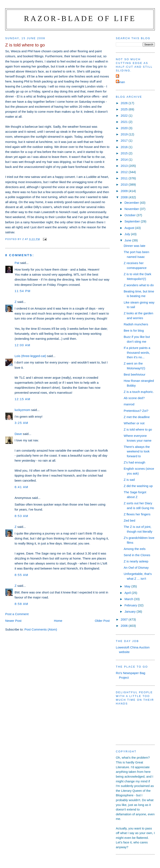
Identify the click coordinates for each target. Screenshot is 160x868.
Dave (18, 434)
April (128, 593)
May (128, 586)
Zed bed (129, 520)
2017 (125, 141)
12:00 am (22, 345)
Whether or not (134, 423)
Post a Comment (17, 614)
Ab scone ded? (134, 398)
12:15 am (22, 399)
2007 (125, 619)
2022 (125, 116)
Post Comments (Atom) (41, 629)
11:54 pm (23, 291)
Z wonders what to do (139, 285)
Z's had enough (134, 462)
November (132, 209)
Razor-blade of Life (80, 18)
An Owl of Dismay (136, 568)
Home (58, 621)
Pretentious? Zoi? (136, 411)
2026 (125, 103)
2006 (125, 626)
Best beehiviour (135, 374)
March (129, 599)
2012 (125, 172)
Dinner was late (135, 246)
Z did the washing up (138, 486)
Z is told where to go (138, 429)
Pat (17, 263)
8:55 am (21, 575)
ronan (121, 82)
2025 (125, 109)
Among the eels (135, 549)
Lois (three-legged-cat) (30, 356)
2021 (125, 122)
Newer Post (13, 621)
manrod (129, 404)
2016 (125, 147)
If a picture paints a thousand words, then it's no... (137, 352)
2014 (125, 159)
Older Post (102, 621)
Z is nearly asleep (136, 561)
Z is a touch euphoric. (139, 392)
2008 (125, 197)
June (128, 240)
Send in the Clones (137, 555)
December (132, 203)
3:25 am (21, 423)
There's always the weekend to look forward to (137, 451)
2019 (125, 134)
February (131, 605)
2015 (125, 153)
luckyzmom (22, 410)
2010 (125, 184)
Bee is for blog (134, 330)
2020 (125, 128)
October (130, 215)
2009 (125, 191)
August (130, 228)
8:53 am (21, 516)
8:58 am (21, 604)
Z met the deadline (137, 417)
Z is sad (129, 480)
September (132, 221)
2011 (125, 178)
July (128, 234)
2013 (125, 166)
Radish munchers (136, 324)
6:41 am (21, 487)
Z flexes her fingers (137, 514)
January (130, 611)
